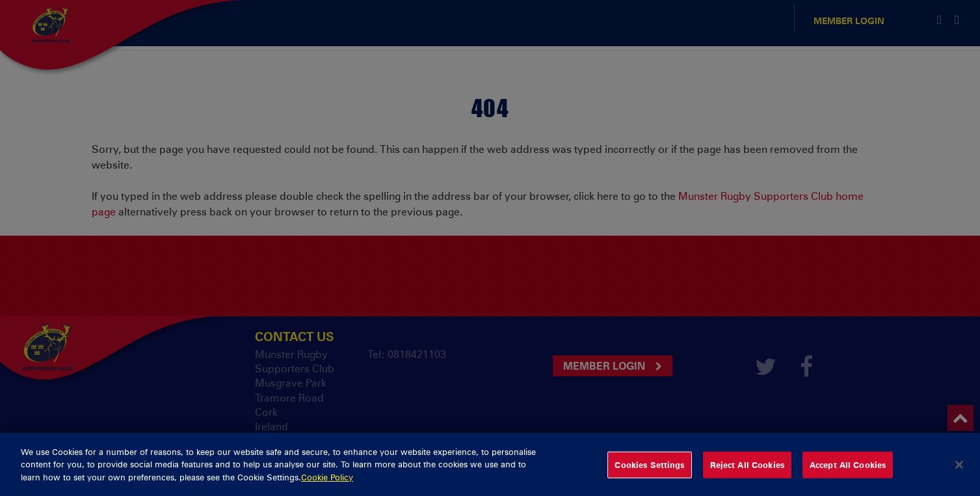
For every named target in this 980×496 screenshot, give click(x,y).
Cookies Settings (649, 471)
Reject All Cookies (747, 471)
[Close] (959, 472)
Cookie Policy (327, 484)
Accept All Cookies (848, 471)
